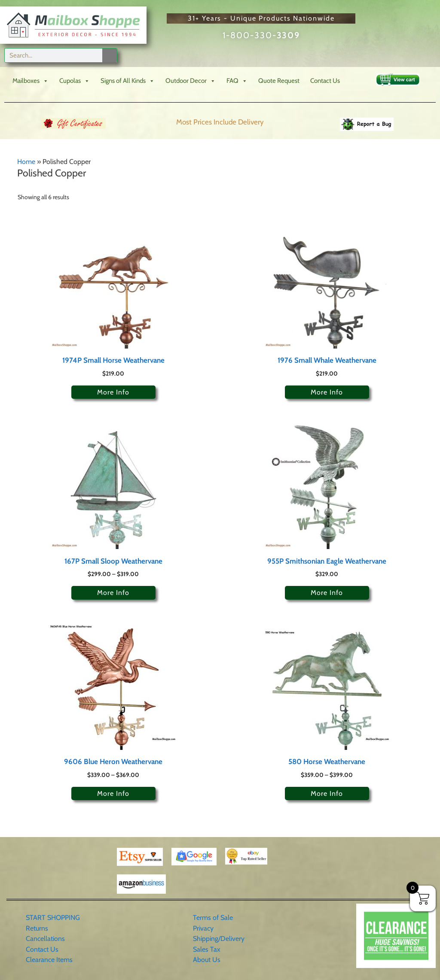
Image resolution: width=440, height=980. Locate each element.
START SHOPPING (53, 918)
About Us (207, 960)
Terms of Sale (213, 918)
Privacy (203, 928)
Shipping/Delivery (219, 939)
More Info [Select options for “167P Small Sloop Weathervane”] (113, 593)
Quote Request (279, 81)
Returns (37, 928)
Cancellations (45, 939)
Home (26, 162)
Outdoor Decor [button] (191, 81)
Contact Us (325, 81)
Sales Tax (207, 949)
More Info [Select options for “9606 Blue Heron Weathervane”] (113, 793)
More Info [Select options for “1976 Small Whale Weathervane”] (327, 392)
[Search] (110, 55)
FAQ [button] (237, 81)
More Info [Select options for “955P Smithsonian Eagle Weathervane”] (327, 593)
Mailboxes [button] (31, 81)
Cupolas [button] (75, 81)
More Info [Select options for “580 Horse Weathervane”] (327, 793)
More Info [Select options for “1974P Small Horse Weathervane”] (113, 392)
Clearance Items (49, 960)
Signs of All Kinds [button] (128, 81)
